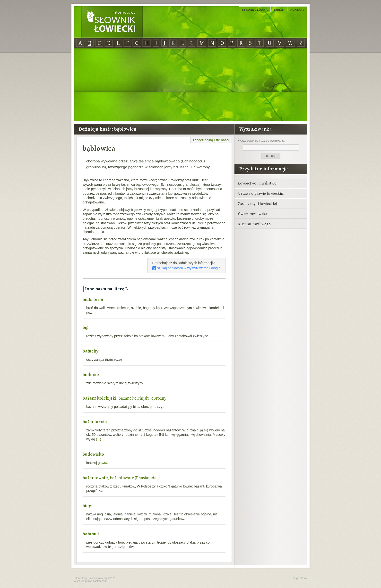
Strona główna (255, 9)
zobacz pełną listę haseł (211, 140)
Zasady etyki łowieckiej (257, 203)
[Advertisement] (190, 85)
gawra (103, 463)
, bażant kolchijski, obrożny (125, 398)
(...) (99, 439)
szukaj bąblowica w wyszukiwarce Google (186, 268)
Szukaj (279, 9)
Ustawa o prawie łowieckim (261, 193)
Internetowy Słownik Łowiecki (112, 22)
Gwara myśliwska (253, 214)
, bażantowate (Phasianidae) (121, 478)
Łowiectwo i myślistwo (257, 183)
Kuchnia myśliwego (254, 224)
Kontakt (297, 9)
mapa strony (300, 578)
